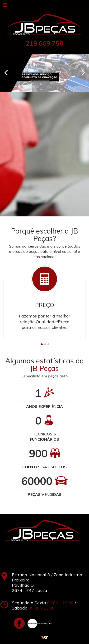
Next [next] (83, 73)
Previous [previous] (6, 73)
